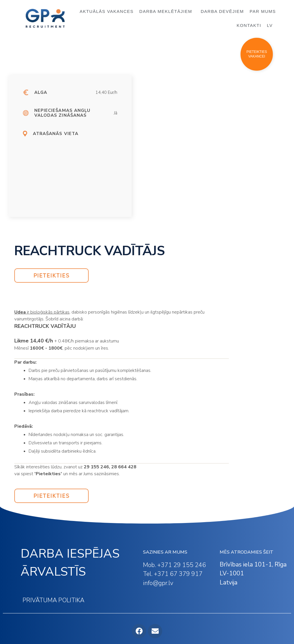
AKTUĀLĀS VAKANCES (107, 11)
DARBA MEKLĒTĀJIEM (167, 11)
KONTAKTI (249, 25)
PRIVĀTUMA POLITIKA (53, 600)
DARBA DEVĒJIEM (222, 11)
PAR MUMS (263, 11)
